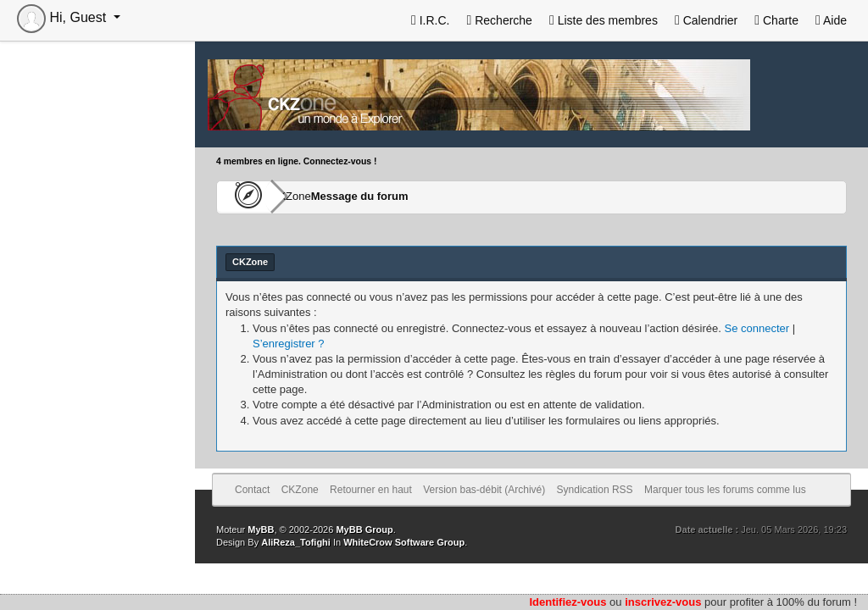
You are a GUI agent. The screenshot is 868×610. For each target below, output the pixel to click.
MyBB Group (364, 530)
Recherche (499, 20)
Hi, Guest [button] (64, 17)
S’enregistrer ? (289, 344)
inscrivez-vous (663, 602)
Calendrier (706, 20)
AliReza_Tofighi (296, 542)
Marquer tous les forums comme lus (725, 490)
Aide (831, 20)
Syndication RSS (595, 490)
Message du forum (409, 197)
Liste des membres (604, 20)
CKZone (314, 197)
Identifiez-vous (568, 602)
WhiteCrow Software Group (404, 542)
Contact (252, 490)
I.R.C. (431, 20)
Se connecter (757, 328)
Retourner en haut (371, 490)
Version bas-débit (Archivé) (484, 490)
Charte (776, 20)
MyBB (261, 530)
